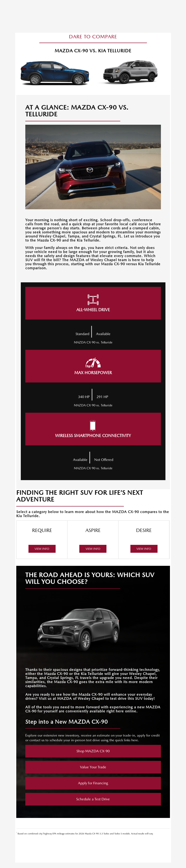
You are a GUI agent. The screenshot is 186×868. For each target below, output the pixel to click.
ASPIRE (93, 540)
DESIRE (144, 540)
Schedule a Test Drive (93, 799)
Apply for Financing (93, 783)
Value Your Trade (93, 767)
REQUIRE (42, 540)
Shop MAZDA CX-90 (93, 751)
